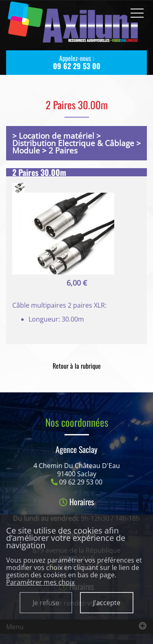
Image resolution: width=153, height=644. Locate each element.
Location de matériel (57, 136)
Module (26, 150)
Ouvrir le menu (137, 13)
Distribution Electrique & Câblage (73, 143)
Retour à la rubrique (77, 366)
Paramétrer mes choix (40, 582)
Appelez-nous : (76, 62)
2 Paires (63, 150)
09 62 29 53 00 (81, 482)
